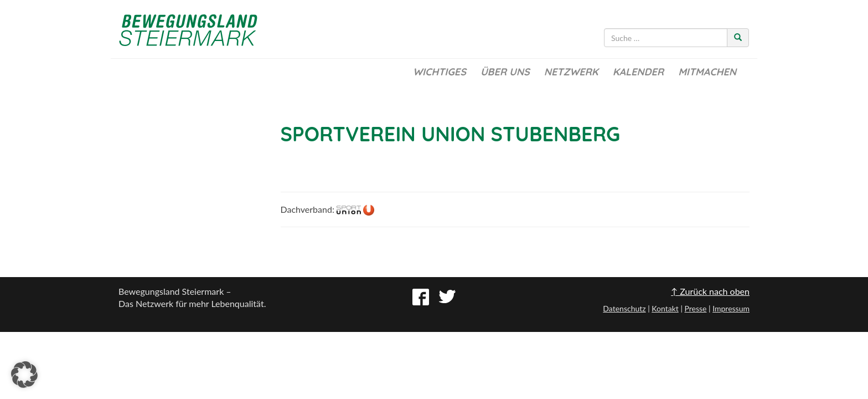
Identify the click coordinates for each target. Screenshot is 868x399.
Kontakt (665, 308)
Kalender (638, 72)
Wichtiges (440, 72)
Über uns (505, 72)
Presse (695, 308)
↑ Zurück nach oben (710, 291)
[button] (24, 375)
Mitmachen (707, 72)
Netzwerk (571, 72)
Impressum (731, 308)
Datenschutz (624, 308)
